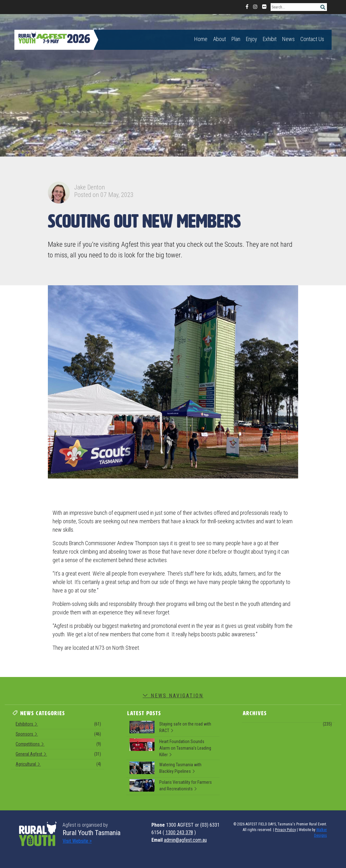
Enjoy (252, 39)
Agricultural (58, 765)
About (219, 39)
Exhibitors (58, 725)
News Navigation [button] (173, 696)
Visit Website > (77, 841)
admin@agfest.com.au (185, 840)
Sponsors (58, 735)
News (288, 39)
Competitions (58, 745)
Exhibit (270, 39)
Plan (236, 39)
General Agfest (58, 755)
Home (201, 39)
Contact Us (312, 39)
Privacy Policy (285, 830)
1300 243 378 (179, 832)
